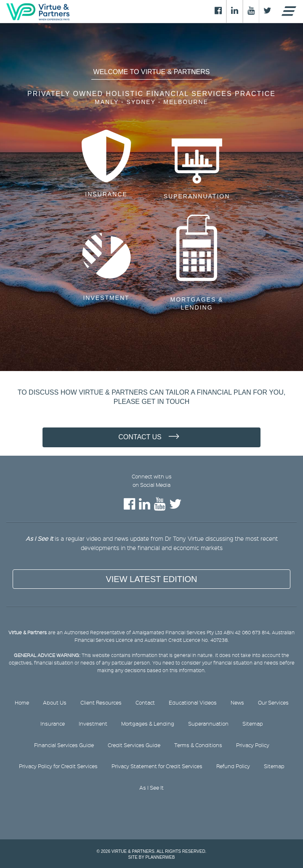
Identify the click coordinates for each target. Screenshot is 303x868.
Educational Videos (193, 702)
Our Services (273, 702)
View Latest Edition (151, 579)
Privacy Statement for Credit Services (157, 766)
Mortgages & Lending (197, 304)
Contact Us (140, 437)
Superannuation (197, 196)
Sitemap (253, 724)
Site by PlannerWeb (152, 857)
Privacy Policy (253, 745)
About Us (55, 702)
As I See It (151, 788)
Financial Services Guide (64, 745)
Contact (145, 702)
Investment (106, 298)
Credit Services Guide (134, 745)
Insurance (106, 194)
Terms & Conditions (198, 745)
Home (22, 702)
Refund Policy (233, 766)
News (237, 702)
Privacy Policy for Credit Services (58, 766)
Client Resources (101, 702)
